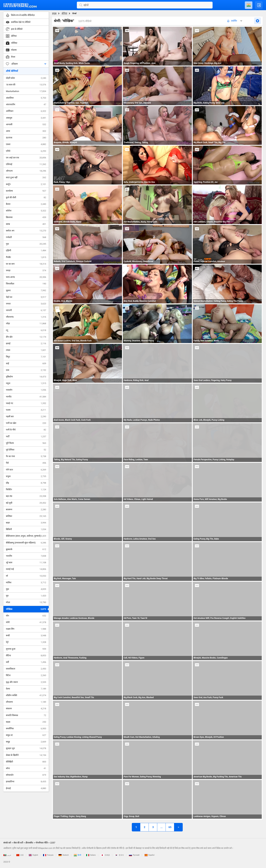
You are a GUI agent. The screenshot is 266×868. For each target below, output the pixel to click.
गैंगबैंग (26, 257)
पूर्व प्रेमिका (26, 450)
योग (26, 616)
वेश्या (26, 689)
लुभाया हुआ (26, 649)
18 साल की (26, 85)
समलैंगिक (26, 729)
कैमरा (26, 204)
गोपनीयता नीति (42, 843)
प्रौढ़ (26, 483)
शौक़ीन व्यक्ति (26, 695)
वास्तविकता (26, 669)
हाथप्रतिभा (26, 782)
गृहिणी (26, 251)
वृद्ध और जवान (26, 682)
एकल (26, 144)
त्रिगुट (26, 357)
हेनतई (26, 788)
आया (26, 131)
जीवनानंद (26, 317)
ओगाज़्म (26, 171)
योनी (26, 622)
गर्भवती (26, 237)
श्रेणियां (64, 13)
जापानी (26, 310)
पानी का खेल (26, 423)
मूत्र (26, 596)
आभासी (26, 125)
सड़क (26, 722)
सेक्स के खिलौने (26, 755)
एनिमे (26, 151)
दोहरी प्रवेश (26, 78)
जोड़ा (26, 324)
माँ (26, 576)
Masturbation (26, 91)
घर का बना (26, 264)
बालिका (26, 516)
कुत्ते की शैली (26, 198)
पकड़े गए (26, 403)
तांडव (26, 350)
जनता (26, 304)
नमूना (26, 383)
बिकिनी (26, 529)
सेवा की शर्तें (18, 843)
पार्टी (26, 437)
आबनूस (26, 118)
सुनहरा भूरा (26, 748)
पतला (26, 410)
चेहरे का (26, 297)
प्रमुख (54, 13)
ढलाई (26, 344)
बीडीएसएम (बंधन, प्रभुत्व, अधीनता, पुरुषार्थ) (26, 536)
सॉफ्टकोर (26, 775)
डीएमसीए (29, 843)
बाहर (26, 523)
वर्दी (26, 662)
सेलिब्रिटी (26, 762)
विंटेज (26, 675)
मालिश (26, 583)
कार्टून (26, 184)
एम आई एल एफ (26, 158)
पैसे (26, 463)
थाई (26, 364)
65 (170, 827)
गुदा (26, 244)
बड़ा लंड (26, 496)
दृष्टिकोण (26, 377)
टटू (26, 330)
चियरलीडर (26, 284)
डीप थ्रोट (26, 337)
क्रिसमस (26, 217)
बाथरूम (26, 510)
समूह (26, 742)
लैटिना (26, 656)
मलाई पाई (26, 569)
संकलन (26, 709)
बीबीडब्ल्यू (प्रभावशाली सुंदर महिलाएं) (26, 543)
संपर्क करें (7, 843)
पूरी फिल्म (26, 443)
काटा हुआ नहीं (26, 178)
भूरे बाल (26, 563)
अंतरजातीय (26, 105)
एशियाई (26, 164)
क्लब (26, 224)
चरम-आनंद (26, 277)
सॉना (26, 768)
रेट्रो (26, 642)
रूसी (26, 636)
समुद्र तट (26, 735)
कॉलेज (26, 211)
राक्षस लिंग (26, 629)
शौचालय (26, 702)
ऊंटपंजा (26, 138)
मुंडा (26, 589)
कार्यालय (26, 191)
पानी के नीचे (26, 430)
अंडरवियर (26, 98)
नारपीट (26, 397)
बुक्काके (26, 549)
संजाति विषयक (26, 715)
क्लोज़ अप (26, 231)
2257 (53, 843)
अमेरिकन (26, 111)
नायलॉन (26, 390)
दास (26, 370)
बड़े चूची (26, 503)
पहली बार (26, 417)
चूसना (26, 291)
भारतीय (26, 556)
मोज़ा (26, 602)
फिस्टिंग (26, 490)
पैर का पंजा (26, 456)
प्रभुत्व (26, 476)
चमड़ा (26, 271)
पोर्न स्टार (26, 470)
